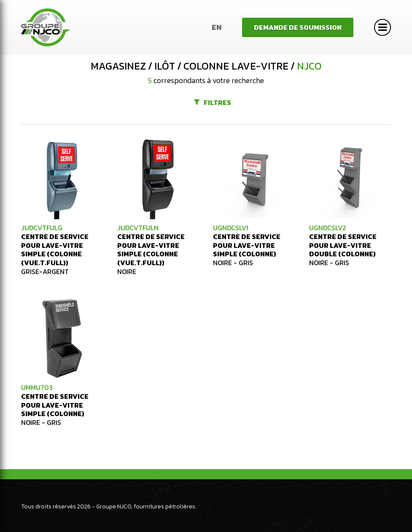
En (217, 27)
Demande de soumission (298, 27)
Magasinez (118, 66)
